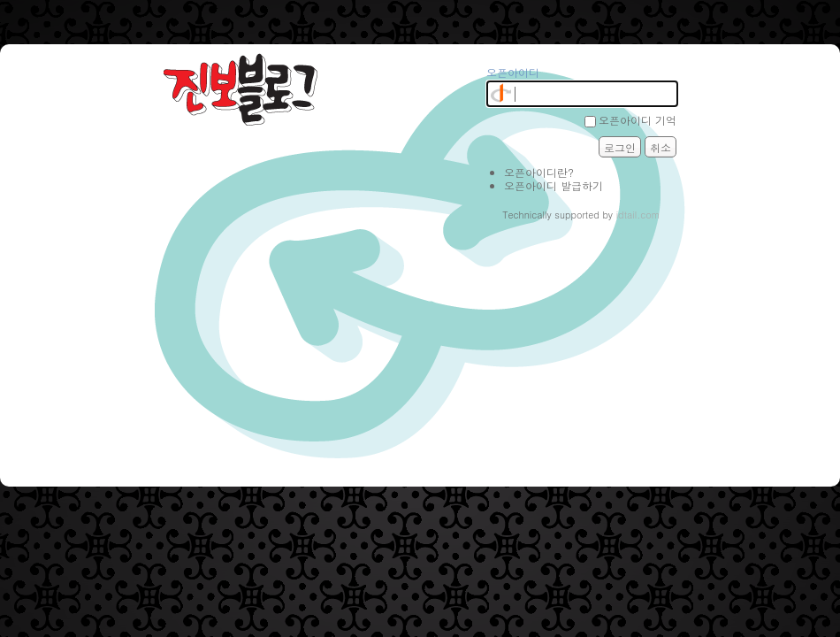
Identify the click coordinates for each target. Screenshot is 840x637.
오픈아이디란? (539, 172)
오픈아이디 (513, 72)
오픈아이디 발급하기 (554, 185)
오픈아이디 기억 (638, 120)
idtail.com (638, 215)
